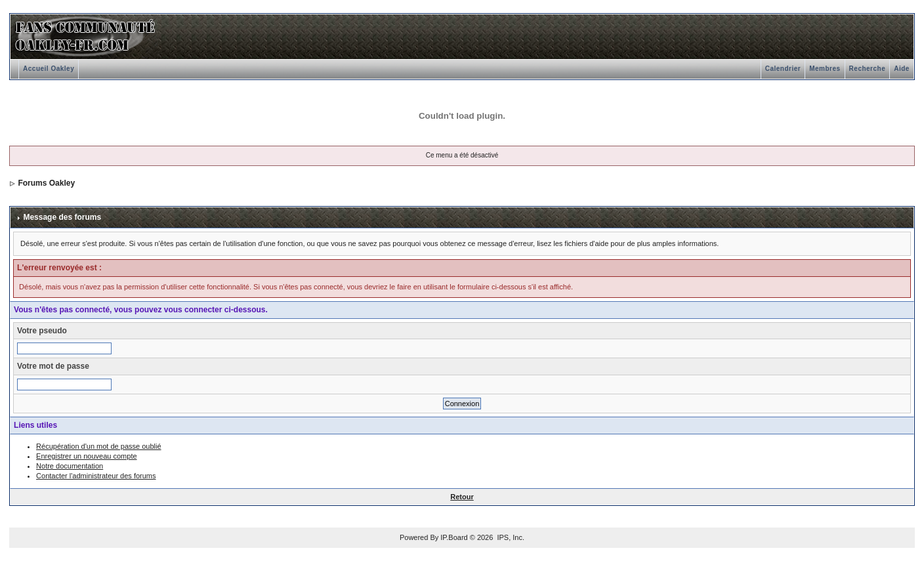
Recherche (868, 69)
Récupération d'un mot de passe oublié (98, 446)
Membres (825, 69)
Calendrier (783, 69)
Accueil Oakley (49, 69)
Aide (902, 69)
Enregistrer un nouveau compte (86, 456)
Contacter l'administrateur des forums (96, 476)
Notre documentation (70, 466)
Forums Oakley (46, 183)
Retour (462, 497)
